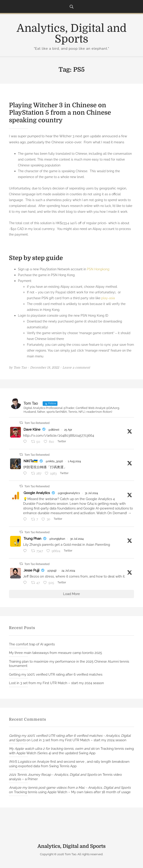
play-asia (108, 298)
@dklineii (54, 430)
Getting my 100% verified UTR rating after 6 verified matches (56, 675)
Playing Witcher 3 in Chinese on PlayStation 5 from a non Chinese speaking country (60, 113)
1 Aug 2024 (74, 461)
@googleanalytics (69, 493)
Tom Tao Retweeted (37, 423)
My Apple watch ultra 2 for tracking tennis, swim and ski (52, 749)
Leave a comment (76, 367)
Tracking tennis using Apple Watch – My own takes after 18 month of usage (72, 792)
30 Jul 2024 (77, 539)
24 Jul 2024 (68, 571)
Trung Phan (32, 539)
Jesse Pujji (31, 570)
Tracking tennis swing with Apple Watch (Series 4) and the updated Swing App (71, 751)
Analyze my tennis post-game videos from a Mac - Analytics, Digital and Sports (70, 788)
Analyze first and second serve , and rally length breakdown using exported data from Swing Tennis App (69, 764)
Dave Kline (32, 429)
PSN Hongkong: (98, 269)
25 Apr (68, 430)
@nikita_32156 (54, 461)
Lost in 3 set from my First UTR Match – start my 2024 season (56, 683)
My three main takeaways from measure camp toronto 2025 (55, 653)
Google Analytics (37, 493)
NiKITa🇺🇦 (31, 461)
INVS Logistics (20, 762)
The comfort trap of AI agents (32, 644)
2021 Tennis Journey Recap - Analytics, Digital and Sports (53, 775)
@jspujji (52, 571)
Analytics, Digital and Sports (72, 34)
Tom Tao (20, 367)
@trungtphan (57, 539)
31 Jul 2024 (91, 493)
